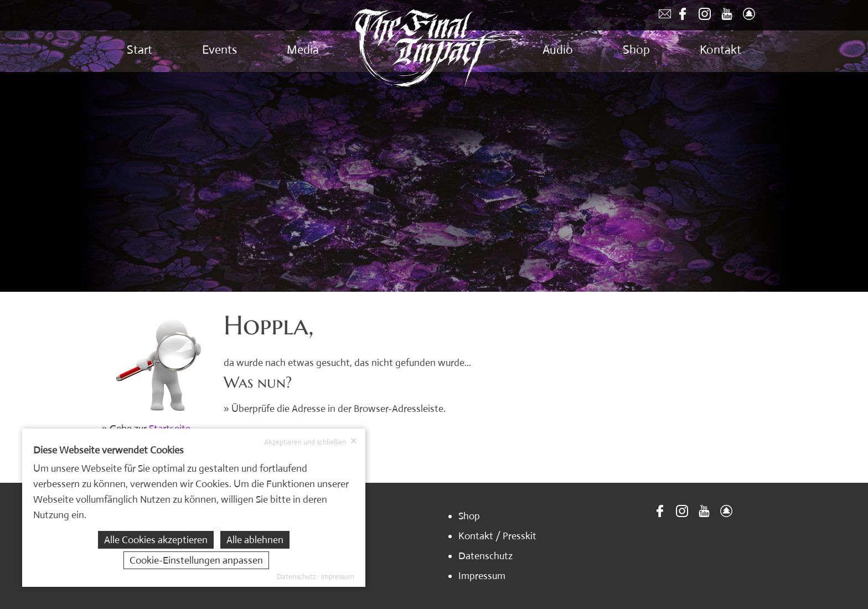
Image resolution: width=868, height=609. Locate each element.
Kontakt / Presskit (497, 536)
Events (219, 50)
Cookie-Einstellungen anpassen (196, 560)
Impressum (482, 576)
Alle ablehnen (255, 540)
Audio (558, 50)
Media (303, 50)
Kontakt (720, 50)
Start (139, 50)
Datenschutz (485, 556)
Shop (636, 50)
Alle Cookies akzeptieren (156, 540)
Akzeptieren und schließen (311, 442)
